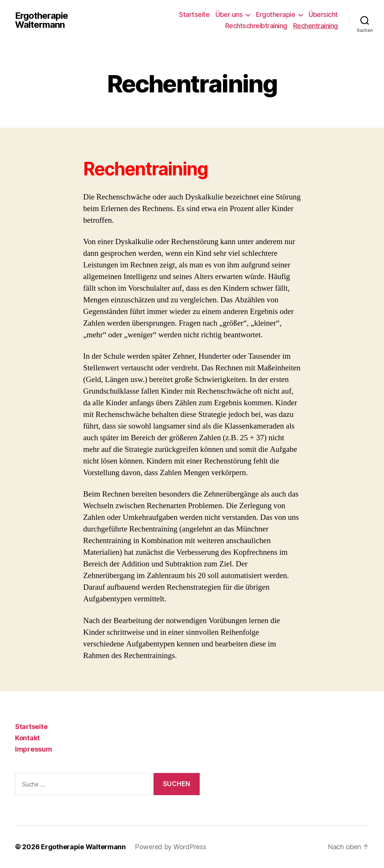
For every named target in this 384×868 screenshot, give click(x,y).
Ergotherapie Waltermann (41, 20)
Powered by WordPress (171, 847)
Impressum (34, 749)
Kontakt (27, 738)
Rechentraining (315, 26)
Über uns (229, 14)
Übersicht (323, 14)
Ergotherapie (276, 14)
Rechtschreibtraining (256, 26)
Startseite (194, 14)
